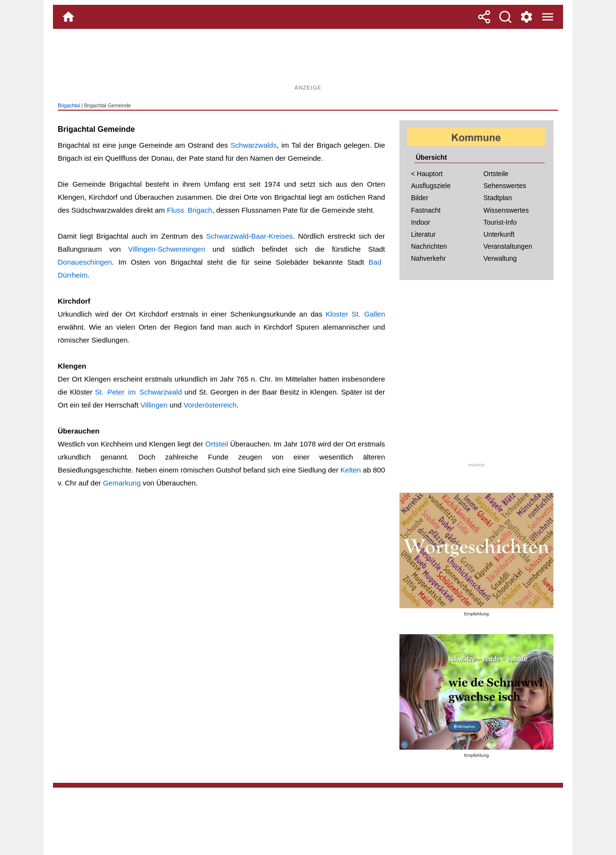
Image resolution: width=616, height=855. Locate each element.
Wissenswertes (506, 210)
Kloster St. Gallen (355, 314)
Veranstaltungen (508, 246)
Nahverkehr (428, 258)
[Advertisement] (308, 60)
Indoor (421, 222)
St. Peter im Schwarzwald (138, 392)
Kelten (351, 470)
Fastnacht (426, 210)
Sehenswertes (505, 186)
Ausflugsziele (431, 186)
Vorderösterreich (210, 405)
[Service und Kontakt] (526, 17)
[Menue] (548, 17)
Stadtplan (498, 198)
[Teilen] (484, 17)
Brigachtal (69, 106)
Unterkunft (499, 234)
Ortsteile (496, 174)
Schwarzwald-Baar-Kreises (249, 236)
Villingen (154, 405)
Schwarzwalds (254, 145)
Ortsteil (217, 444)
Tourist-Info (500, 222)
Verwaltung (500, 258)
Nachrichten (429, 246)
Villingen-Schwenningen (167, 249)
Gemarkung (122, 483)
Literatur (423, 234)
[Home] (68, 17)
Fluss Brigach (190, 210)
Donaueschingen (85, 262)
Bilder (420, 198)
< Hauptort (427, 174)
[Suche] (505, 17)
